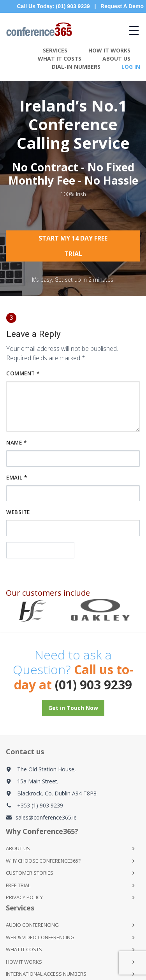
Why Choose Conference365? (43, 861)
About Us (116, 58)
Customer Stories (30, 873)
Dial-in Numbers (76, 67)
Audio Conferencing (32, 925)
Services (55, 50)
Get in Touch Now (73, 708)
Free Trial (18, 885)
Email (17, 477)
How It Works (109, 50)
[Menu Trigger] (130, 30)
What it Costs (24, 949)
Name (16, 442)
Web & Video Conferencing (40, 937)
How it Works (24, 962)
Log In (131, 67)
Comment (23, 373)
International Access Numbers (46, 974)
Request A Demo (122, 6)
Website (18, 512)
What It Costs (60, 58)
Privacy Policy (24, 897)
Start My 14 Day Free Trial (73, 246)
